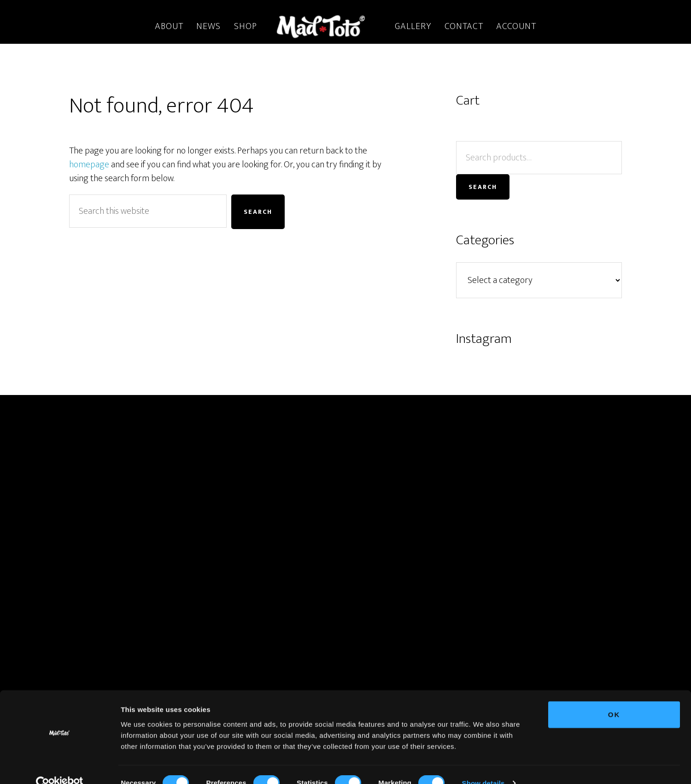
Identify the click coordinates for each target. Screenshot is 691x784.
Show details (483, 766)
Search (483, 187)
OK (614, 697)
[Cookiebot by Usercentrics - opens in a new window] (60, 766)
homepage (89, 165)
